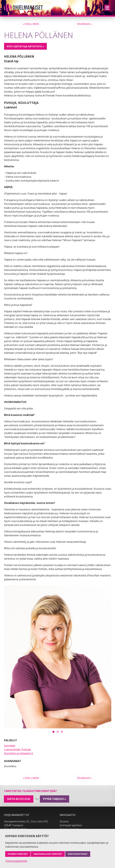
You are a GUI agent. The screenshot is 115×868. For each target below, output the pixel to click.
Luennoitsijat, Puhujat (17, 749)
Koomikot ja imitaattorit (19, 753)
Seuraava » (84, 24)
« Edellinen (31, 24)
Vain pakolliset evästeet (48, 854)
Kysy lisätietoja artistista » (25, 46)
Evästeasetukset (78, 854)
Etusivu (64, 821)
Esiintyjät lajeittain (71, 825)
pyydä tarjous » (55, 799)
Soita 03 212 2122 (19, 799)
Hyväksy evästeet (18, 854)
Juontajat (10, 746)
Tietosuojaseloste (16, 861)
